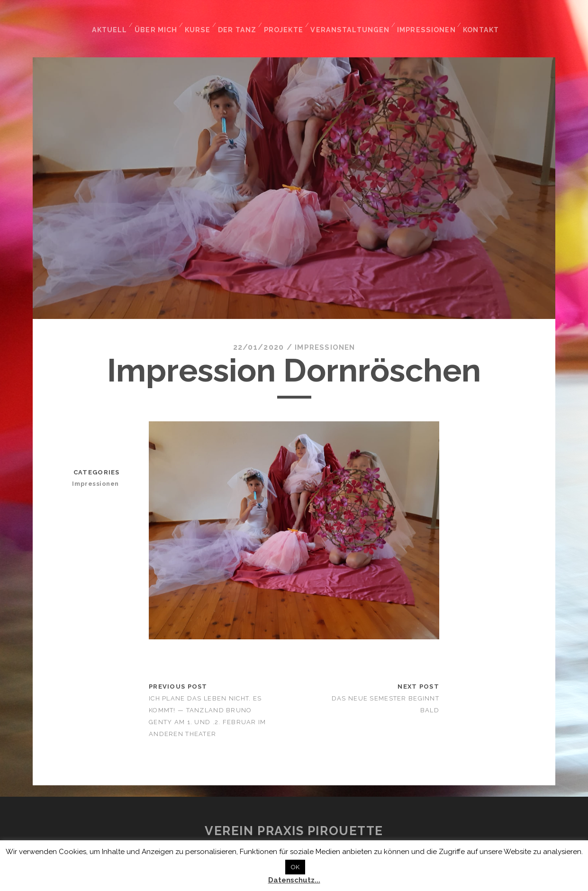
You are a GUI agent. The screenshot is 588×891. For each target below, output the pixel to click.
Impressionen (426, 23)
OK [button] (295, 867)
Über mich (157, 23)
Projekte (287, 23)
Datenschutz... (294, 880)
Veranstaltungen (353, 23)
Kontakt (481, 23)
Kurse (200, 23)
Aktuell (110, 23)
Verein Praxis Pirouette (294, 825)
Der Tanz (240, 23)
